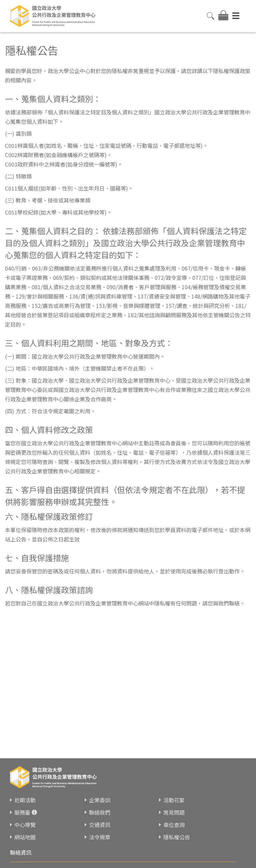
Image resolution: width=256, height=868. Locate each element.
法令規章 (100, 837)
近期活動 (25, 800)
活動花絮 (174, 800)
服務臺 (22, 812)
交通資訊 (100, 825)
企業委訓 (100, 800)
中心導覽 (25, 825)
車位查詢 (174, 825)
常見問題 (174, 812)
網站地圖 (25, 837)
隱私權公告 (177, 837)
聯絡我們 (100, 812)
